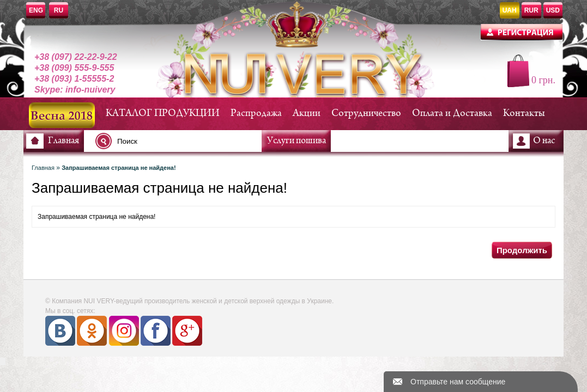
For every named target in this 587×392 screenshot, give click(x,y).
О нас (544, 141)
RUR (531, 10)
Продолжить (522, 250)
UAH (510, 10)
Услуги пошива (296, 141)
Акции (307, 114)
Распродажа (256, 114)
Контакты (524, 114)
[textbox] (181, 141)
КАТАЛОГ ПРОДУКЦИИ (163, 114)
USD (553, 10)
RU (59, 10)
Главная (63, 141)
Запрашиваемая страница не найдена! (119, 168)
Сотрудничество (366, 114)
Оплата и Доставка (452, 114)
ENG (36, 10)
